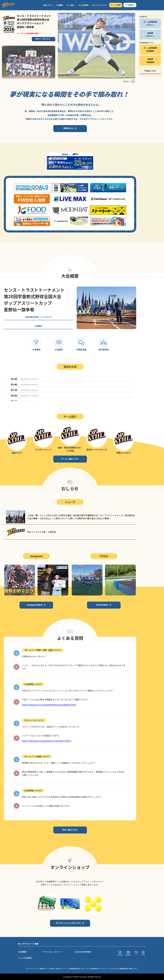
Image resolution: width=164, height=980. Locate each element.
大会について (47, 5)
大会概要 (59, 5)
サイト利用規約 (25, 958)
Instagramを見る (35, 605)
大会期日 (38, 326)
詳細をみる (68, 128)
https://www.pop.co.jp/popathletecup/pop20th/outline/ (49, 705)
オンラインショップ (99, 5)
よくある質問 (83, 5)
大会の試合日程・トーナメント (38, 317)
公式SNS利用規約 (83, 952)
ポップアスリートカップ (24, 379)
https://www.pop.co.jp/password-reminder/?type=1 (47, 741)
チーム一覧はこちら (70, 459)
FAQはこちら (150, 71)
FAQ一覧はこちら (70, 830)
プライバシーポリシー (52, 952)
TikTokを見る (102, 605)
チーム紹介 (70, 5)
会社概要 (22, 952)
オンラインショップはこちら (68, 923)
